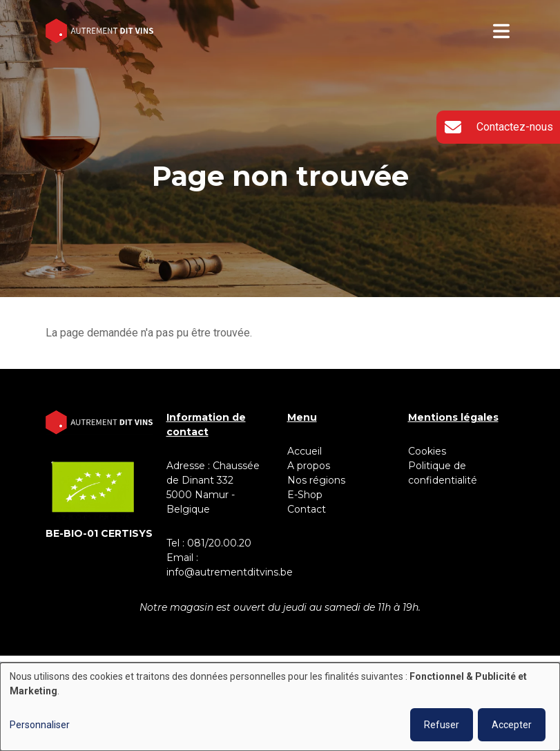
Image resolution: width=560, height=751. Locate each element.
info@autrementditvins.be (230, 572)
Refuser (442, 725)
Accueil (305, 451)
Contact (307, 509)
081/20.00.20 (219, 543)
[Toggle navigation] (501, 31)
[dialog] (280, 707)
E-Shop (306, 495)
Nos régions (316, 480)
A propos (309, 466)
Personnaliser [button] (40, 725)
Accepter (512, 725)
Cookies (427, 451)
